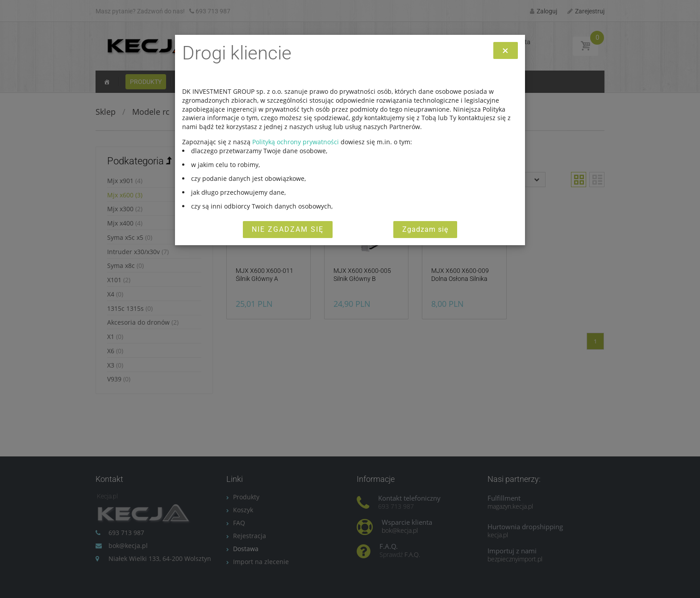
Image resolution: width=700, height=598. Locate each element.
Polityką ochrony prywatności (296, 142)
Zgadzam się (425, 229)
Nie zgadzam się (288, 229)
